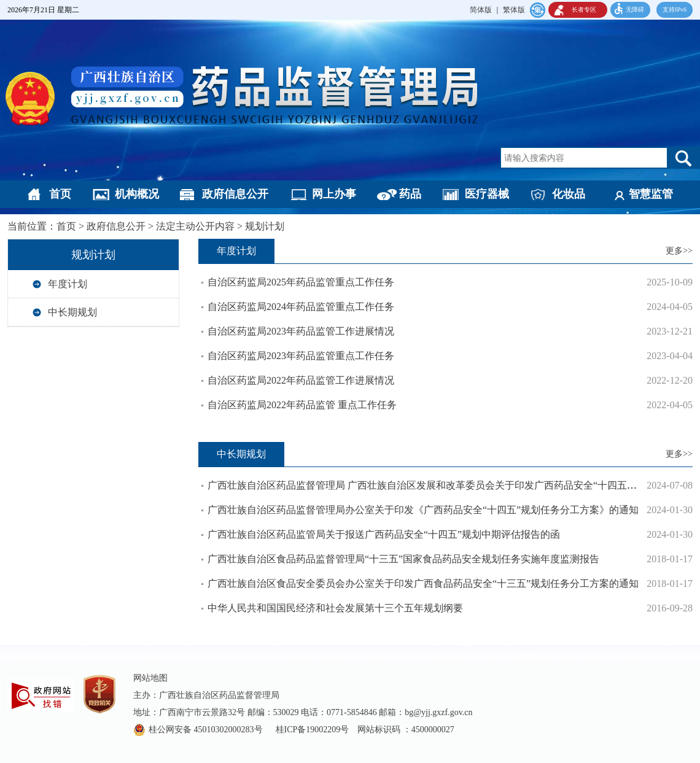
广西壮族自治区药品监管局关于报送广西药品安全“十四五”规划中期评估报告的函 (384, 534)
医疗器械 (487, 194)
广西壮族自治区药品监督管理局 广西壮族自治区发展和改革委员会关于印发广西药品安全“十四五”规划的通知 (444, 485)
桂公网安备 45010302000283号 (207, 730)
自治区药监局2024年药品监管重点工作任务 (301, 307)
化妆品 (569, 194)
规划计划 (265, 226)
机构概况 (137, 194)
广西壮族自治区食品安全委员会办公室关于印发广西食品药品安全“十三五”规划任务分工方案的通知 (423, 583)
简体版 (481, 10)
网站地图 (150, 678)
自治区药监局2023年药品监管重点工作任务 (301, 356)
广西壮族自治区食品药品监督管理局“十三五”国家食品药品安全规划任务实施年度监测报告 (403, 559)
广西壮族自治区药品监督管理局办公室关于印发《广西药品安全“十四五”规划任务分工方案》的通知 (423, 510)
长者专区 (584, 10)
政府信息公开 (235, 194)
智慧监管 (651, 194)
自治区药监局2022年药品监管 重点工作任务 (302, 405)
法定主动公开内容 (195, 226)
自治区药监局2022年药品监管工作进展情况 (301, 380)
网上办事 (334, 194)
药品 (410, 194)
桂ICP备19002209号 (313, 730)
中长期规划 (72, 312)
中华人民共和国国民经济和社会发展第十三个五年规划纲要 (335, 608)
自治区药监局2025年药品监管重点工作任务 (301, 282)
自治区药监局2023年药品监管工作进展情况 (301, 331)
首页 (60, 194)
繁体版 (514, 10)
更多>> (679, 251)
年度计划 (68, 284)
